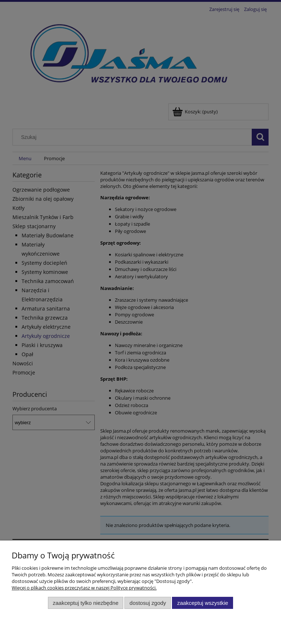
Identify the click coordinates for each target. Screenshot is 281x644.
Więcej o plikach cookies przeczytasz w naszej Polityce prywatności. (84, 588)
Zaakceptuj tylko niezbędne (85, 603)
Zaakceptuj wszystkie (203, 603)
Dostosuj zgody (148, 603)
